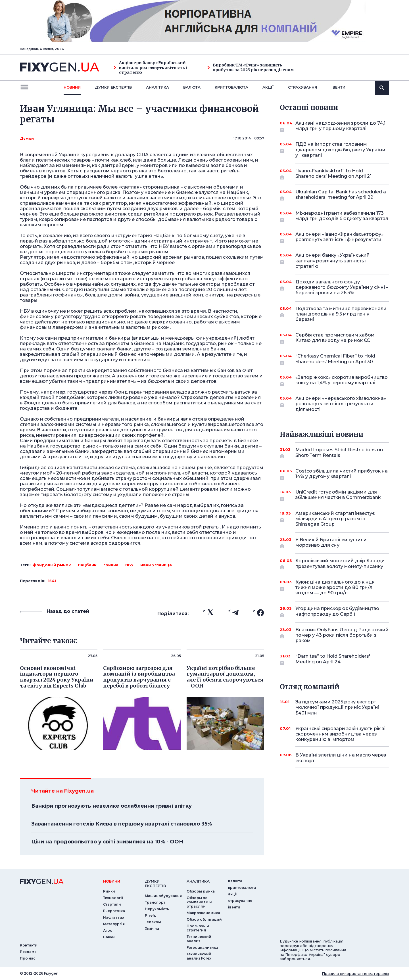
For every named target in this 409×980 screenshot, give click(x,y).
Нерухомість (157, 909)
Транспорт (155, 902)
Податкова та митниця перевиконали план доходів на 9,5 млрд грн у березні (341, 314)
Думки (27, 138)
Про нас (28, 958)
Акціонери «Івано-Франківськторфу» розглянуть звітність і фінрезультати (339, 237)
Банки (109, 937)
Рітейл (151, 915)
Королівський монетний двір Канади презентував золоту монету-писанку (340, 564)
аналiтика (198, 881)
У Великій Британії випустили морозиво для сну (334, 543)
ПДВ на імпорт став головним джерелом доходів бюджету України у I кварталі (340, 150)
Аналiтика (157, 87)
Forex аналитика (202, 947)
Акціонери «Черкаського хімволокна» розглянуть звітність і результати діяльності (341, 404)
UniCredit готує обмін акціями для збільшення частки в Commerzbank (338, 495)
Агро (108, 930)
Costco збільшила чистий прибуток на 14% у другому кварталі (342, 474)
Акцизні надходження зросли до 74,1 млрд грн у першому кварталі (340, 126)
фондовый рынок (52, 565)
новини (72, 87)
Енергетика (114, 911)
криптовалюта (231, 87)
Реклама (28, 952)
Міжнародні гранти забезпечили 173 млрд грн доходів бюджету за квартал (342, 216)
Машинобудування (163, 896)
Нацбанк (87, 565)
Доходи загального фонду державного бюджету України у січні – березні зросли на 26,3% (342, 287)
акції (268, 87)
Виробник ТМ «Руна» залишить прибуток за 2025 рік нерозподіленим (251, 68)
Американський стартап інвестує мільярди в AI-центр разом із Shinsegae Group (335, 519)
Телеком (153, 922)
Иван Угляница (156, 565)
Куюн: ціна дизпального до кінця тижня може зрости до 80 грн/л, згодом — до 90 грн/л (335, 587)
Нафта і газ (113, 917)
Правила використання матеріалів (355, 973)
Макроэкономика (203, 913)
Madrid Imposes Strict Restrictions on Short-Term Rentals (339, 453)
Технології (113, 898)
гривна (111, 565)
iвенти (338, 87)
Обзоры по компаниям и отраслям (199, 902)
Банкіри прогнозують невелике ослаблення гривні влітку (111, 806)
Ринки (109, 891)
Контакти (29, 945)
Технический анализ (199, 939)
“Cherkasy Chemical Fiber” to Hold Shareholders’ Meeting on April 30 (335, 359)
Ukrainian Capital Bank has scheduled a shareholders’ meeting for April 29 (341, 195)
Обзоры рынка (201, 891)
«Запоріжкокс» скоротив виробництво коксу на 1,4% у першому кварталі (342, 380)
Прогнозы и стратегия (198, 928)
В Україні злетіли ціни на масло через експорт (341, 758)
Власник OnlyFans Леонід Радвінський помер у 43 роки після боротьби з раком (342, 635)
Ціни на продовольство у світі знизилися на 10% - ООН (107, 842)
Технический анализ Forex (199, 956)
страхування (303, 87)
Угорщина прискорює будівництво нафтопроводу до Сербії (337, 612)
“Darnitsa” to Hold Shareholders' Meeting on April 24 (334, 659)
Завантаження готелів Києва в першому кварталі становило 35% (122, 824)
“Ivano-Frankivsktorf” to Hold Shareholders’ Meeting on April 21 (334, 174)
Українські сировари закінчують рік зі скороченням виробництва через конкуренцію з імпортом (340, 734)
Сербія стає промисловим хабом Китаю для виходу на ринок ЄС (335, 338)
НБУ (129, 565)
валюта (192, 87)
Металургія (114, 924)
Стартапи (112, 904)
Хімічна (152, 928)
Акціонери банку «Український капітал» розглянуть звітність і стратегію (150, 68)
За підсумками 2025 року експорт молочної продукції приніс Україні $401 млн (337, 707)
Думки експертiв (113, 87)
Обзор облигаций (204, 919)
